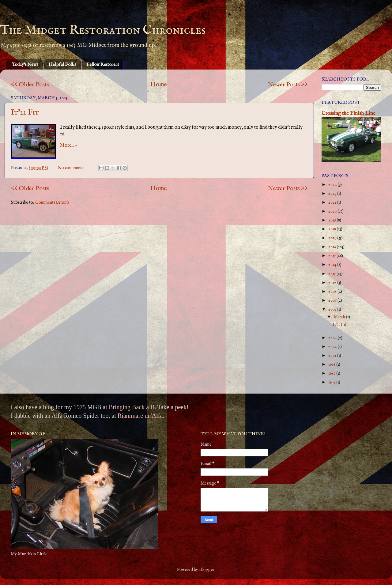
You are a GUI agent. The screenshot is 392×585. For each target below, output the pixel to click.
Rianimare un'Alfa (140, 416)
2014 (333, 265)
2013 (332, 274)
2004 (333, 338)
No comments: (72, 168)
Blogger (207, 570)
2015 (332, 256)
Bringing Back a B (132, 407)
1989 (332, 373)
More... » (69, 145)
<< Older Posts (30, 85)
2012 (333, 283)
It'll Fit (25, 113)
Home (159, 85)
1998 (332, 364)
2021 (333, 202)
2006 (333, 300)
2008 (333, 292)
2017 (333, 238)
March (340, 317)
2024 (333, 185)
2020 (333, 211)
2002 (333, 347)
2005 (333, 309)
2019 (333, 220)
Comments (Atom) (52, 202)
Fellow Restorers (103, 64)
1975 (332, 382)
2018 (333, 229)
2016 (333, 247)
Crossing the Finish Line (349, 113)
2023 (333, 194)
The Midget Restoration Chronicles (103, 30)
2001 (333, 356)
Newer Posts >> (288, 85)
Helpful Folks (62, 64)
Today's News (25, 64)
